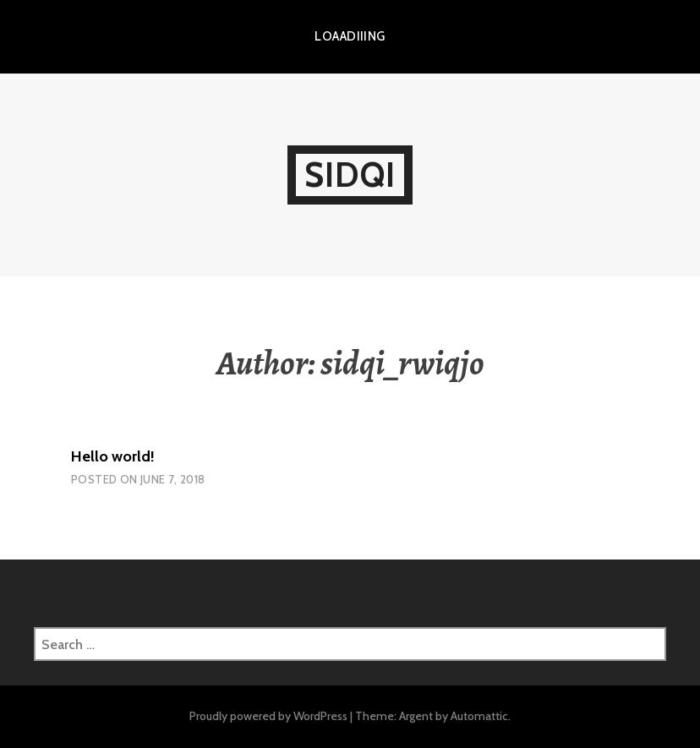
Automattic (479, 716)
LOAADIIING (350, 36)
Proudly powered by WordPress (268, 716)
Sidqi (350, 175)
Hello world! (113, 456)
